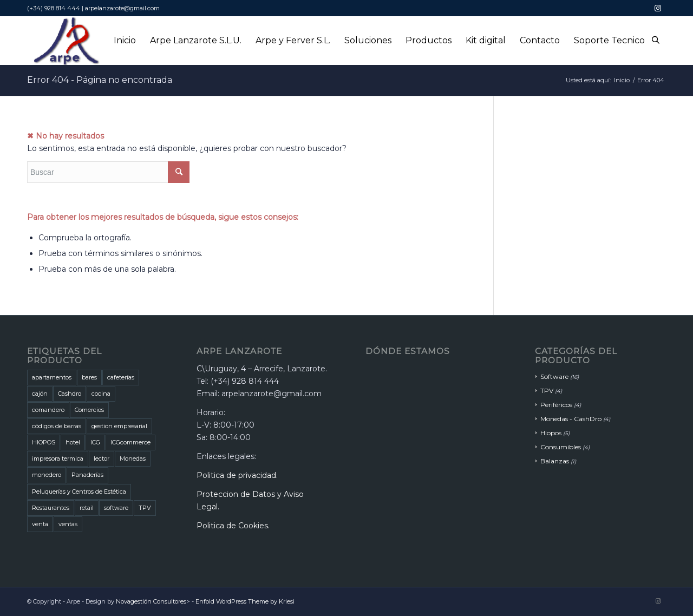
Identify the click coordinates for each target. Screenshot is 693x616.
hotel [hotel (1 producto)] (73, 442)
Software (554, 376)
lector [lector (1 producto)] (102, 458)
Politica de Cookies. (233, 526)
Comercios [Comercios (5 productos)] (89, 410)
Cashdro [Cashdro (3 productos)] (70, 394)
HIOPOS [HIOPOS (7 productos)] (44, 442)
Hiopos (551, 433)
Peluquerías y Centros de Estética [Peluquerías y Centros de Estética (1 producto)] (79, 492)
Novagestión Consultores (151, 601)
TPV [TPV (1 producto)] (145, 508)
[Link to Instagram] (658, 8)
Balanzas (555, 461)
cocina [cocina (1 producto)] (101, 394)
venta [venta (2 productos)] (40, 524)
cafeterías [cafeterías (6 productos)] (121, 377)
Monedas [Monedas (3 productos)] (133, 458)
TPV (547, 391)
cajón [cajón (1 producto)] (40, 394)
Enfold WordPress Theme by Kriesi (245, 601)
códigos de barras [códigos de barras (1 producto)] (57, 426)
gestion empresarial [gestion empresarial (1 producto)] (119, 426)
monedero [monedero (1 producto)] (47, 475)
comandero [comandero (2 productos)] (48, 410)
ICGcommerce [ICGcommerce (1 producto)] (130, 442)
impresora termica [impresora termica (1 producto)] (58, 458)
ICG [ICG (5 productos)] (95, 442)
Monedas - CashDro (571, 419)
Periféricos (556, 405)
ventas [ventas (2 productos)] (68, 524)
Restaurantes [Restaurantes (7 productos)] (51, 508)
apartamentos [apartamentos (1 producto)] (52, 377)
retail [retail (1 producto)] (87, 508)
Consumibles (561, 447)
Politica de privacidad (236, 475)
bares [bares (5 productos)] (89, 377)
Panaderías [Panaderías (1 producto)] (87, 475)
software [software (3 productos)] (116, 508)
